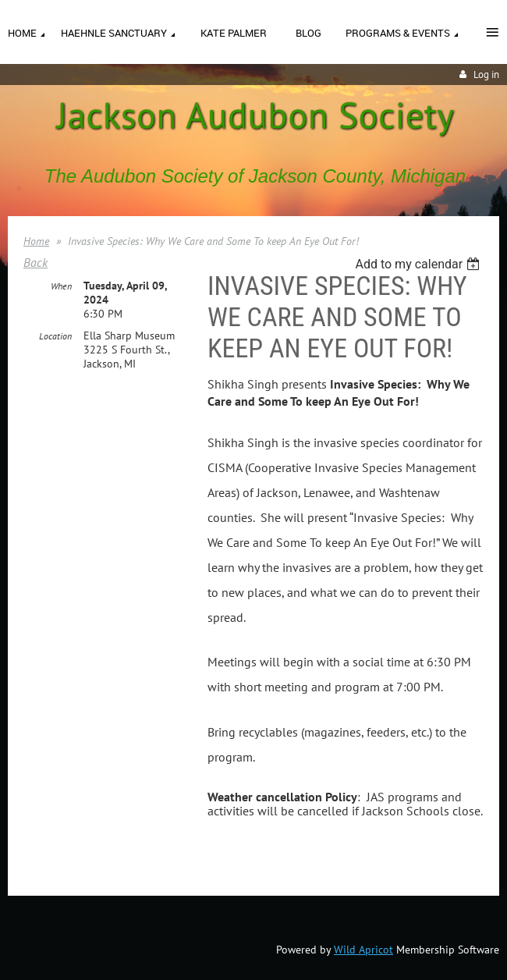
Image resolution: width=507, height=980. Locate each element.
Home (36, 241)
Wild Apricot (363, 950)
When (61, 286)
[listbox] (419, 264)
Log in (486, 75)
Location (55, 336)
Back (35, 262)
